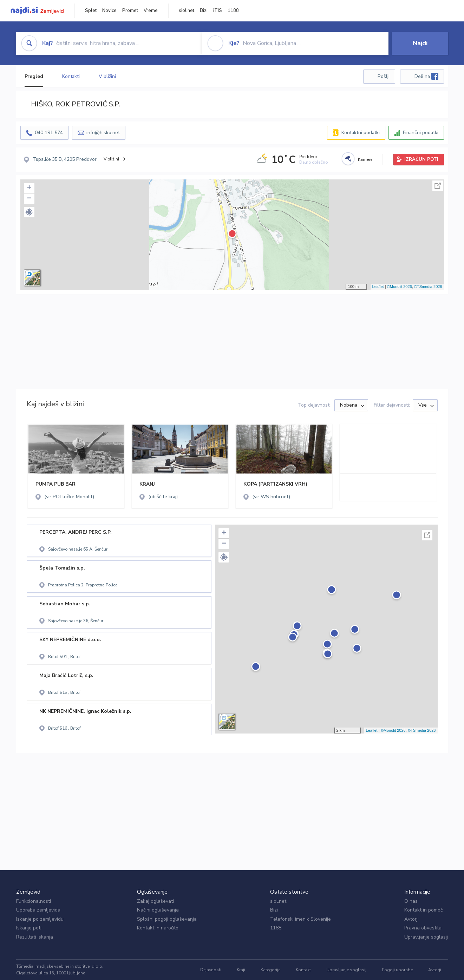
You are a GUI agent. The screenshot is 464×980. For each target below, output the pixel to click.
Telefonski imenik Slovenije (300, 919)
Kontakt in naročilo (158, 928)
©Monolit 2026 (400, 287)
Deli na (426, 76)
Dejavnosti (211, 970)
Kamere (365, 159)
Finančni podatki (421, 133)
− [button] (29, 199)
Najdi (420, 43)
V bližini (107, 76)
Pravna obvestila (423, 928)
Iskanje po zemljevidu (40, 919)
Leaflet (378, 287)
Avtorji (411, 919)
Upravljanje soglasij (426, 937)
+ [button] (29, 188)
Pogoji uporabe (397, 970)
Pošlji (384, 76)
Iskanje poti (29, 928)
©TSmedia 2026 (428, 287)
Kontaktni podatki (361, 133)
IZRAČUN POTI (421, 159)
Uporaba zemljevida (38, 910)
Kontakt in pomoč (423, 910)
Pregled (34, 76)
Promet (130, 11)
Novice (109, 11)
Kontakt (303, 970)
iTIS (218, 11)
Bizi (204, 11)
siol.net (187, 11)
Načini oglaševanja (158, 910)
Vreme (151, 11)
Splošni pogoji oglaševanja (167, 919)
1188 (233, 11)
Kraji (241, 970)
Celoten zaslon (438, 186)
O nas (411, 901)
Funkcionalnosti (34, 901)
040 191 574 (49, 133)
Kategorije (270, 970)
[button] (29, 212)
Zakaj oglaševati (155, 901)
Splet (91, 11)
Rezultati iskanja (35, 937)
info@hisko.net (103, 133)
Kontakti (71, 76)
